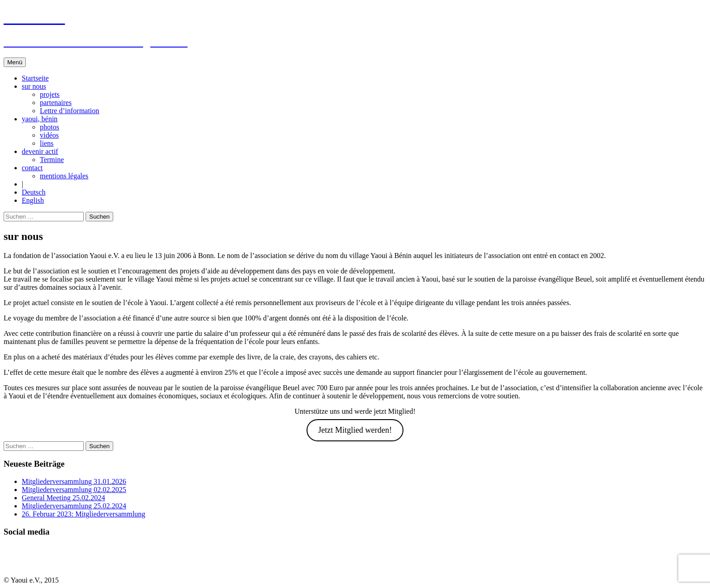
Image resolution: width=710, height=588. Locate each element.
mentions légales (64, 176)
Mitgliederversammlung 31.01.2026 (74, 481)
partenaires (56, 103)
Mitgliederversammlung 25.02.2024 (74, 506)
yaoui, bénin (40, 119)
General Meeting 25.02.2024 (63, 498)
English (33, 200)
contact (32, 168)
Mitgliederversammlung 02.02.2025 (74, 490)
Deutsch (34, 192)
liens (47, 143)
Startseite (35, 78)
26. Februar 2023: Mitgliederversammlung (84, 514)
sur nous (34, 86)
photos (50, 127)
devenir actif (40, 151)
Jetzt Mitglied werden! (355, 430)
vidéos (49, 135)
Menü (15, 62)
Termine (52, 160)
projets (50, 94)
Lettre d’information (70, 111)
